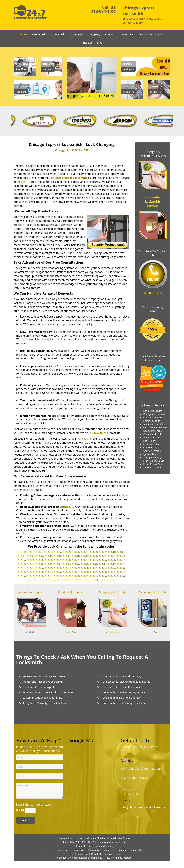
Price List (87, 43)
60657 (67, 568)
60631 (76, 560)
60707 (67, 580)
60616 (58, 556)
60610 (112, 552)
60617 (67, 556)
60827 (112, 580)
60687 (49, 576)
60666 (121, 568)
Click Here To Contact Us (153, 253)
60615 (49, 556)
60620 (94, 556)
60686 (40, 576)
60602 (40, 552)
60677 (76, 572)
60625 (31, 560)
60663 (103, 568)
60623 (121, 556)
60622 (112, 556)
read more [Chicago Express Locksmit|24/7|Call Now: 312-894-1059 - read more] (48, 69)
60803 (85, 580)
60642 (58, 564)
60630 (67, 560)
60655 (49, 568)
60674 (58, 572)
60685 (31, 576)
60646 (94, 564)
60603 (49, 552)
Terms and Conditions (151, 34)
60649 (112, 564)
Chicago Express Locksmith (69, 178)
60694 (103, 576)
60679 (94, 572)
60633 (94, 560)
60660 (85, 568)
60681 (112, 572)
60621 (103, 556)
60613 (31, 556)
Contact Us (127, 34)
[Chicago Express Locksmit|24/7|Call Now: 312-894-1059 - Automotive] (21, 64)
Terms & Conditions (78, 854)
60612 (22, 556)
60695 (112, 576)
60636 (112, 560)
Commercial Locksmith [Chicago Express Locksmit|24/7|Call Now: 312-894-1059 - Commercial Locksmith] (153, 592)
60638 (22, 564)
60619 (85, 556)
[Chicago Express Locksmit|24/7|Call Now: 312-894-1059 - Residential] (48, 64)
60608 (94, 552)
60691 (85, 576)
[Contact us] (38, 89)
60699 (40, 580)
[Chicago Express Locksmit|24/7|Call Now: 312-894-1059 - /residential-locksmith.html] (72, 612)
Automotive (76, 34)
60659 (76, 568)
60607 (85, 552)
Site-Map (108, 854)
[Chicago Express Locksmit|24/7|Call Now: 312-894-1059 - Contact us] (21, 87)
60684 (22, 576)
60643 (67, 564)
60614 (40, 556)
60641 (49, 564)
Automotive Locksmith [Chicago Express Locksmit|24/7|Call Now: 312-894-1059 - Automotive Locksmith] (31, 592)
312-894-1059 (104, 11)
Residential (39, 34)
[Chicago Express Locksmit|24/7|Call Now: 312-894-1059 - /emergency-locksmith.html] (112, 612)
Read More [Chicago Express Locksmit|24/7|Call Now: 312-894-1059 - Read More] (21, 69)
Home (24, 34)
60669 (31, 572)
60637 (121, 560)
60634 (103, 560)
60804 (94, 580)
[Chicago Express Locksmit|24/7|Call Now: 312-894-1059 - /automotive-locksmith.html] (31, 612)
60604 (58, 552)
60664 (112, 568)
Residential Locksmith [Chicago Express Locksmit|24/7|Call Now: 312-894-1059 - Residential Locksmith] (72, 592)
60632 (85, 560)
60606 (76, 552)
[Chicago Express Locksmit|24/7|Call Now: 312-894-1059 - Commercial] (156, 87)
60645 (85, 564)
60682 (121, 572)
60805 (103, 580)
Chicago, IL (62, 150)
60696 (121, 576)
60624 (22, 560)
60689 (67, 576)
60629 (58, 560)
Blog (100, 43)
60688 (58, 576)
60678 (85, 572)
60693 (94, 576)
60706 (58, 580)
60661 (94, 568)
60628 (49, 560)
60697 (31, 580)
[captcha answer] (30, 810)
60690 (76, 576)
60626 (40, 560)
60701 (49, 580)
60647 (103, 564)
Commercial (57, 34)
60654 (40, 568)
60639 (31, 564)
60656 (58, 568)
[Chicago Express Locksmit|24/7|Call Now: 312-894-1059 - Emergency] (129, 87)
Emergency (94, 34)
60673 (49, 572)
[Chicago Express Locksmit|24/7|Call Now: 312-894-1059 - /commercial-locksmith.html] (153, 612)
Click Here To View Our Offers (153, 358)
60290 (22, 552)
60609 (103, 552)
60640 (40, 564)
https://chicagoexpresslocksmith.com (107, 842)
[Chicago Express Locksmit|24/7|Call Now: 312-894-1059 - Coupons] (129, 64)
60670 (40, 572)
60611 (121, 552)
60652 (22, 568)
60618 (76, 556)
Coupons (110, 34)
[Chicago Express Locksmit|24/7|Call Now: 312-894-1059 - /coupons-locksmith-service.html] (146, 66)
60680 (103, 572)
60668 (22, 572)
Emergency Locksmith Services (153, 154)
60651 (121, 564)
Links (119, 854)
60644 (76, 564)
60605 (67, 552)
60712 (76, 580)
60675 (67, 572)
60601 (31, 552)
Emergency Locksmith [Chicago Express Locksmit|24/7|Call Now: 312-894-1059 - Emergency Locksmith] (112, 592)
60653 (31, 568)
